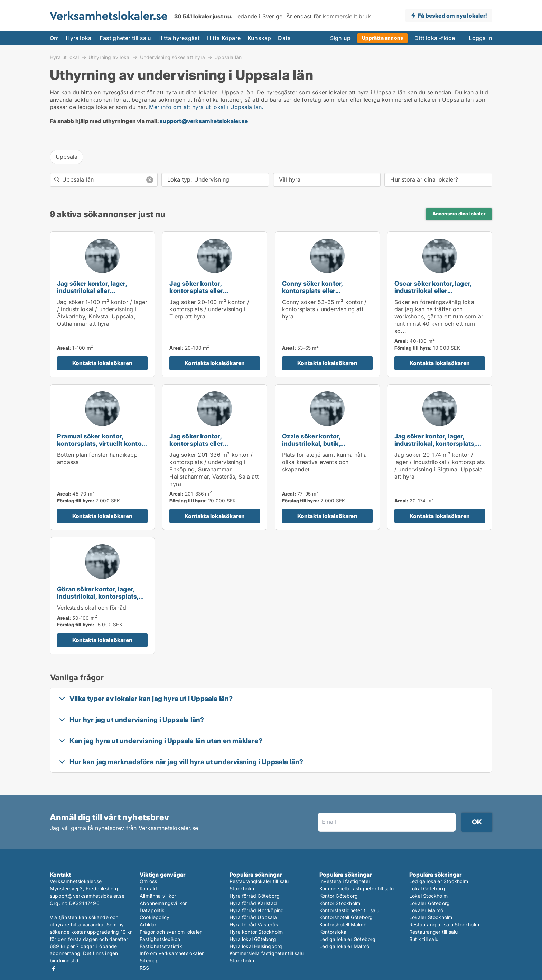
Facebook (54, 969)
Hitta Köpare (224, 38)
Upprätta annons (382, 38)
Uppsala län (228, 57)
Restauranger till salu (433, 932)
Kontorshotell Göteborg (346, 917)
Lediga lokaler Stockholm (439, 881)
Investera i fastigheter (345, 881)
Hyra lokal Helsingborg (256, 946)
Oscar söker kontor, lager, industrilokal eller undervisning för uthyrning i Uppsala (437, 294)
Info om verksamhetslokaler (172, 953)
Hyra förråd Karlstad (253, 903)
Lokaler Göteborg (429, 903)
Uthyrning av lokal (110, 57)
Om (54, 38)
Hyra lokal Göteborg (253, 939)
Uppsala (67, 157)
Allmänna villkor (158, 896)
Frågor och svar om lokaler (171, 932)
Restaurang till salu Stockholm (444, 924)
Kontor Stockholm (340, 903)
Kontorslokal (333, 932)
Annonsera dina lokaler (459, 214)
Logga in (480, 38)
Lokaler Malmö (426, 910)
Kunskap (259, 38)
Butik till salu (424, 939)
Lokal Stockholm (428, 896)
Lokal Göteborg (427, 889)
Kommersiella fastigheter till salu (357, 889)
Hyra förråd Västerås (254, 924)
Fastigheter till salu (125, 38)
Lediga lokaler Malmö (344, 946)
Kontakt (148, 889)
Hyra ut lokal (64, 57)
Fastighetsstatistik (161, 946)
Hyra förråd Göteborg (255, 896)
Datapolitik (152, 910)
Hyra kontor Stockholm (256, 932)
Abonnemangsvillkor (163, 903)
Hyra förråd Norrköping (257, 910)
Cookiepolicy (155, 917)
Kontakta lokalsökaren (102, 363)
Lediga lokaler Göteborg (348, 939)
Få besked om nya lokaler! (452, 16)
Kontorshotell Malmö (343, 924)
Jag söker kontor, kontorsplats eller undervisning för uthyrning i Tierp (212, 294)
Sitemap (149, 960)
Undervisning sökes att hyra (172, 57)
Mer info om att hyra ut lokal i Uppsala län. (206, 107)
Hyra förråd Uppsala (253, 917)
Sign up (340, 38)
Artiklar (148, 924)
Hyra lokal (79, 38)
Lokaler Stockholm (431, 917)
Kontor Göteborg (339, 896)
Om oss (148, 881)
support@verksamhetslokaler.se (204, 121)
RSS (144, 968)
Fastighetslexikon (160, 939)
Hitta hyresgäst (179, 38)
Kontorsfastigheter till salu (349, 910)
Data (284, 38)
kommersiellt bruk (347, 16)
